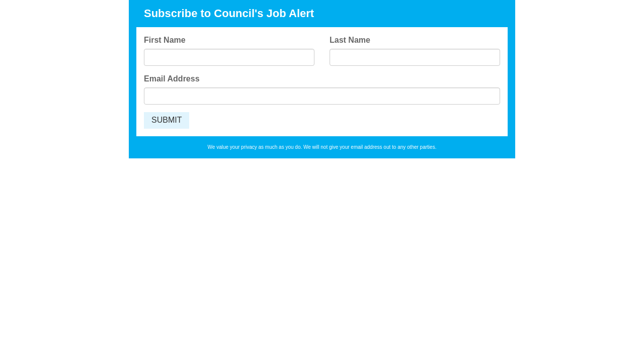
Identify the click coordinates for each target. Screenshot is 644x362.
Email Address (172, 79)
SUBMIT (167, 120)
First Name (165, 40)
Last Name (350, 40)
